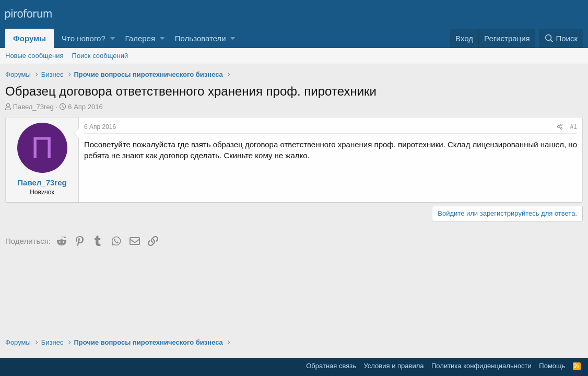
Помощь (552, 366)
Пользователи (201, 38)
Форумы (30, 38)
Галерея (140, 38)
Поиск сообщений (100, 56)
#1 (574, 127)
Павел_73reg (33, 107)
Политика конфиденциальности (481, 366)
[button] (113, 38)
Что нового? (84, 38)
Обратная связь (331, 366)
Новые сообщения (34, 56)
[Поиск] (561, 38)
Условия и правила (393, 366)
